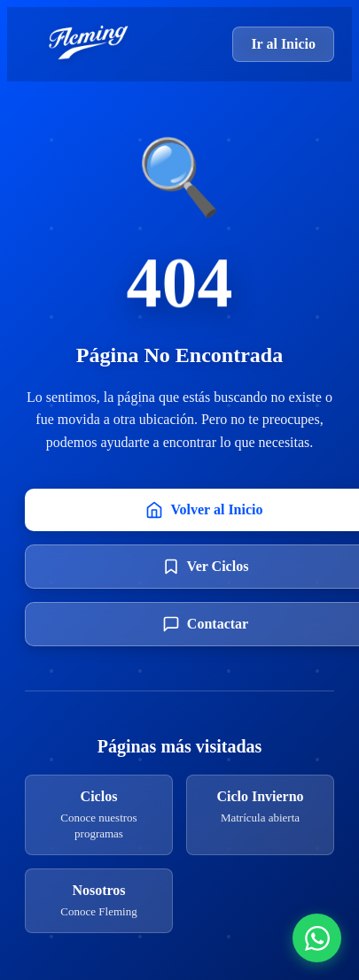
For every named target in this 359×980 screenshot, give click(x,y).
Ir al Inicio (283, 44)
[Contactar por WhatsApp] (317, 938)
